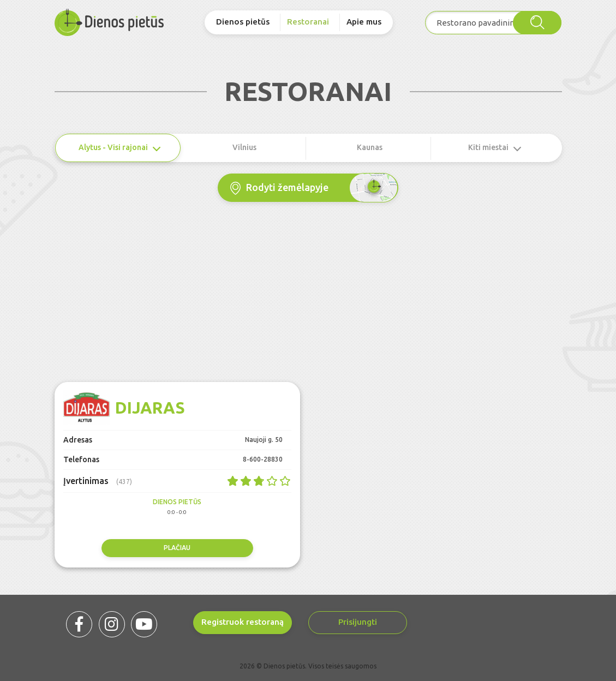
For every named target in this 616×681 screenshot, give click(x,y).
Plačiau (177, 548)
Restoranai (308, 22)
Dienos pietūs (243, 22)
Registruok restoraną (243, 622)
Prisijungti (358, 622)
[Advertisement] (308, 300)
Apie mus (364, 22)
